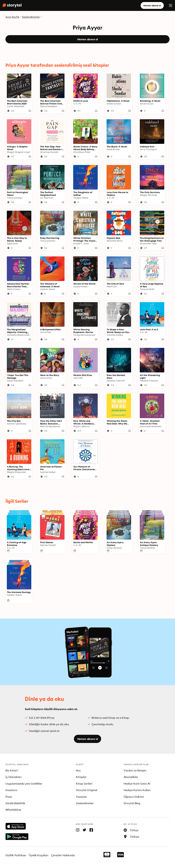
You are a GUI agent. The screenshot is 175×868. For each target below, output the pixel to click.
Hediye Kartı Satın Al (137, 784)
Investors (11, 790)
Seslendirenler (31, 17)
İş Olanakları (14, 777)
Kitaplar (81, 777)
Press (9, 797)
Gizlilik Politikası (16, 855)
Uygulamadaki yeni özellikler (24, 784)
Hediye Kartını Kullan (137, 790)
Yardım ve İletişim (135, 770)
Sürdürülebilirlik (15, 803)
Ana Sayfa (12, 17)
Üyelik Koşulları (39, 855)
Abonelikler (131, 777)
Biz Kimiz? (12, 770)
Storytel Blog (132, 803)
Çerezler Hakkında (63, 855)
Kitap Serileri (84, 784)
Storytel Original (87, 790)
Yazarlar (81, 797)
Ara (78, 770)
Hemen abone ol (152, 5)
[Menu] (171, 5)
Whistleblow (13, 810)
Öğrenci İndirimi (134, 797)
